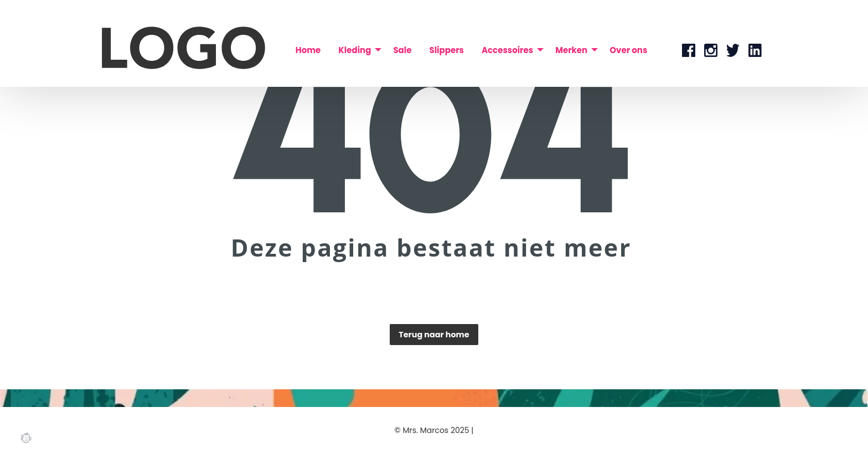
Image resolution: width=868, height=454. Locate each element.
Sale (402, 50)
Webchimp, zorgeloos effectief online (26, 437)
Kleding (355, 50)
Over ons (628, 50)
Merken (571, 50)
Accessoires (507, 50)
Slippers (446, 50)
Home (308, 50)
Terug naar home (434, 335)
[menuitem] (308, 50)
